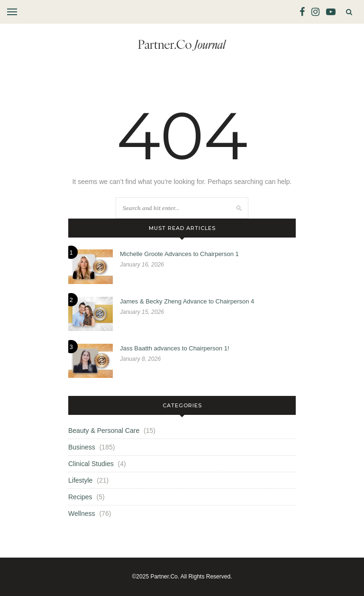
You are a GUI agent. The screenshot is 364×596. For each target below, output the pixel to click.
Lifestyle (80, 480)
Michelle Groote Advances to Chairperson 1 (179, 254)
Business (82, 447)
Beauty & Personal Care (104, 431)
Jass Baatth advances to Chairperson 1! (175, 348)
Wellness (82, 513)
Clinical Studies (91, 464)
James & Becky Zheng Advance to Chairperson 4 (187, 301)
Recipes (80, 497)
